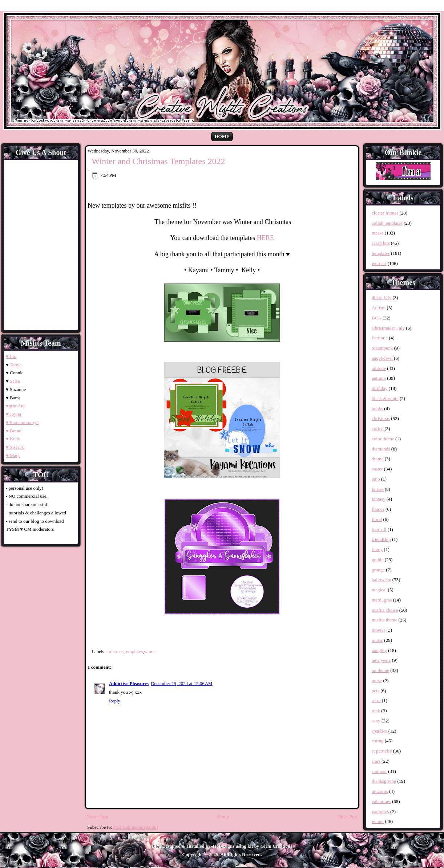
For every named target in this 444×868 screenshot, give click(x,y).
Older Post (348, 817)
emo (376, 479)
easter (377, 469)
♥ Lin (11, 356)
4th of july (382, 298)
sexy (376, 721)
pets (376, 691)
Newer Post (97, 817)
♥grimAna (16, 406)
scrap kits (381, 243)
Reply (115, 701)
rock (376, 711)
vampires (380, 812)
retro (376, 700)
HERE (265, 238)
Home (222, 136)
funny (377, 549)
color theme (383, 439)
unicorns (380, 791)
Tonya (16, 365)
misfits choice (385, 610)
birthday (380, 388)
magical (379, 590)
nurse (377, 680)
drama (378, 459)
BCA (377, 318)
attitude (379, 368)
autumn (379, 378)
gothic (378, 560)
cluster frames (385, 213)
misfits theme (384, 620)
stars (376, 761)
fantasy (379, 499)
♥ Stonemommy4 (22, 422)
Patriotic (380, 338)
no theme (380, 670)
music (377, 640)
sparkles (380, 731)
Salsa (15, 381)
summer (379, 771)
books (377, 409)
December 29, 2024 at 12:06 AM (182, 683)
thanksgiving (384, 781)
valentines (381, 801)
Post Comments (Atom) (136, 827)
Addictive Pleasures (129, 683)
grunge (378, 570)
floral (377, 519)
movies (379, 630)
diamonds (381, 449)
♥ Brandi (14, 431)
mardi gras (382, 600)
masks (378, 233)
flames (378, 509)
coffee (378, 429)
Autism (379, 308)
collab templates (387, 223)
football (379, 529)
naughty (379, 650)
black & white (385, 398)
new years (381, 660)
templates (134, 651)
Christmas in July (388, 328)
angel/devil (382, 358)
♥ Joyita (13, 414)
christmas (114, 651)
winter (150, 651)
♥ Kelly (13, 439)
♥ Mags (13, 455)
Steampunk (382, 348)
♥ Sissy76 (15, 447)
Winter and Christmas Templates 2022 (158, 161)
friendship (381, 539)
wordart (379, 263)
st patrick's (382, 751)
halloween (381, 580)
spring (378, 741)
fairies (378, 489)
